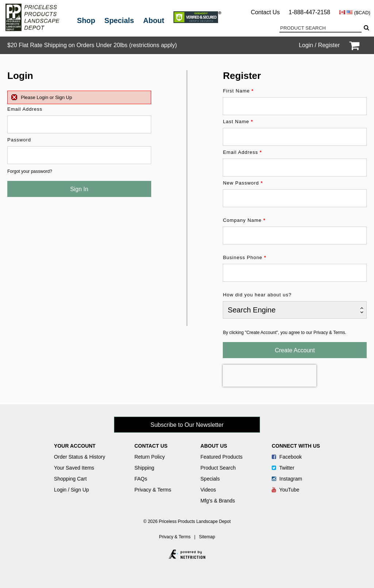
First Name (238, 91)
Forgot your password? (30, 171)
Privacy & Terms (153, 490)
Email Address (25, 109)
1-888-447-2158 (309, 12)
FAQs (141, 479)
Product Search (218, 468)
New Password (243, 183)
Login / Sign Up (72, 490)
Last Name (238, 122)
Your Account (75, 446)
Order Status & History (80, 457)
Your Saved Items (74, 468)
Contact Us (265, 12)
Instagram (287, 479)
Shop (86, 20)
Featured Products (222, 457)
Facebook (287, 457)
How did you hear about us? (257, 295)
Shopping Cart (70, 479)
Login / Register (319, 45)
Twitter (283, 468)
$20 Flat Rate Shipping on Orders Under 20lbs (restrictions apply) (92, 45)
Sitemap (207, 537)
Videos (208, 490)
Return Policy (150, 457)
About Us (214, 446)
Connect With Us (296, 446)
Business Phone (245, 257)
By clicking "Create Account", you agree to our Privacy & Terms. (285, 333)
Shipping (144, 468)
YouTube (286, 490)
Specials (119, 20)
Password (19, 140)
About (154, 20)
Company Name (244, 220)
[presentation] (270, 376)
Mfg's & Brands (218, 501)
